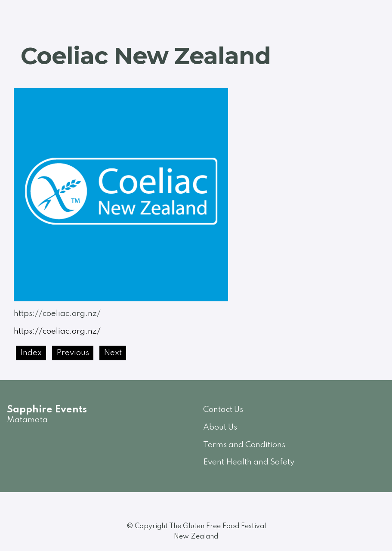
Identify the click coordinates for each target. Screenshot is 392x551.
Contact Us (223, 410)
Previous (73, 353)
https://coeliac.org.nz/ (57, 331)
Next (113, 353)
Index (31, 353)
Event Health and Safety (249, 462)
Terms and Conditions (244, 445)
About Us (220, 427)
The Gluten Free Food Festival (218, 526)
